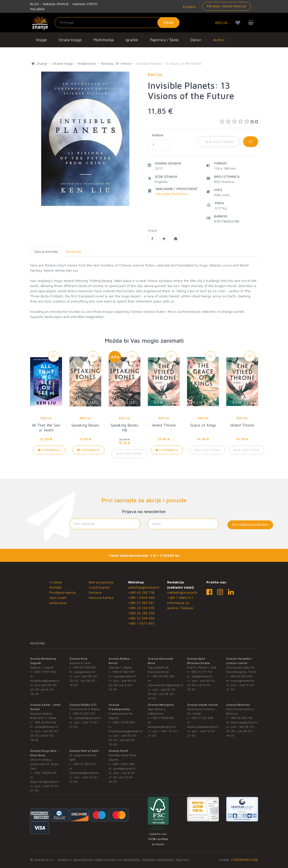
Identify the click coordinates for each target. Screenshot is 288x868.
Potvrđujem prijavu (250, 525)
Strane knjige (70, 40)
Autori (219, 40)
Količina (158, 135)
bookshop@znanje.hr (45, 681)
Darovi (196, 40)
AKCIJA (221, 23)
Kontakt (56, 587)
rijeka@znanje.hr (125, 676)
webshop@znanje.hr (144, 587)
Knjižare (189, 6)
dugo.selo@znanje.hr (45, 782)
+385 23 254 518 (141, 608)
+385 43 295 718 (141, 592)
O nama (56, 582)
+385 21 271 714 (201, 672)
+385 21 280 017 (84, 764)
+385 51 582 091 (141, 603)
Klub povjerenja (101, 582)
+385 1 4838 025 (45, 773)
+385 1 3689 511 (180, 598)
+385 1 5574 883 (123, 722)
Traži (169, 22)
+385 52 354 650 (141, 618)
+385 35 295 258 (141, 613)
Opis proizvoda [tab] (46, 251)
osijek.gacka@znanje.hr (203, 727)
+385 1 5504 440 (141, 598)
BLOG (35, 4)
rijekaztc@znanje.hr (88, 718)
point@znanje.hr (125, 768)
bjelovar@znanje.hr (244, 722)
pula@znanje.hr (85, 672)
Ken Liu (46, 418)
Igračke (132, 40)
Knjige (41, 40)
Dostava (95, 592)
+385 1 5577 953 (141, 623)
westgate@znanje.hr (162, 727)
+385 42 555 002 (241, 676)
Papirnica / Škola (164, 40)
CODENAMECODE (245, 860)
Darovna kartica (101, 598)
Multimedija (104, 40)
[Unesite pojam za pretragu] (117, 23)
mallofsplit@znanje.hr (84, 773)
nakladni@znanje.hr (182, 592)
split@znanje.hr (202, 676)
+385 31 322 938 (202, 718)
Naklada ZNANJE (56, 4)
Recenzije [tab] (74, 251)
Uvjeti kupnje (99, 587)
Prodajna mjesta (63, 592)
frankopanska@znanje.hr (126, 731)
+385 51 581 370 (84, 713)
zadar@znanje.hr (46, 727)
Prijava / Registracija (226, 6)
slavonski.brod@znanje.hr (166, 685)
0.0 (239, 121)
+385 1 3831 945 (123, 764)
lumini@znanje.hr (243, 681)
